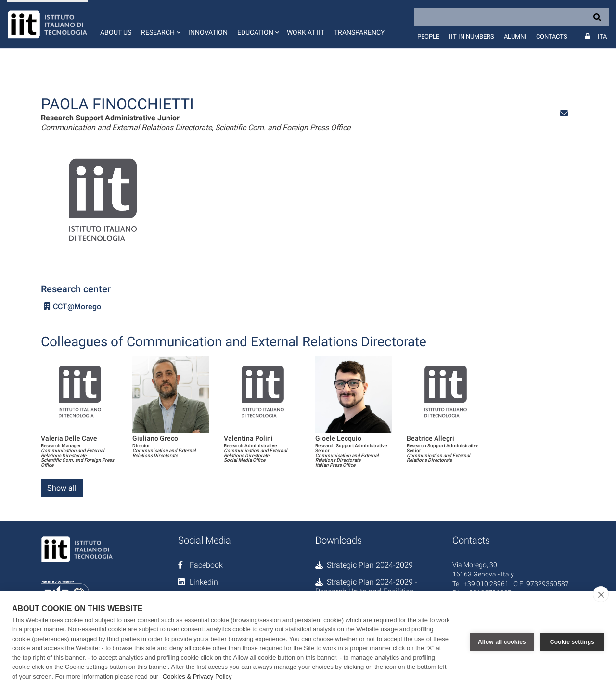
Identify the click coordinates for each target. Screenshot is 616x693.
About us (116, 32)
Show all (62, 488)
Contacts (552, 36)
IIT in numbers (472, 36)
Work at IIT (306, 32)
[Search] (512, 17)
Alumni (515, 36)
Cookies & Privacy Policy (197, 676)
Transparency (359, 32)
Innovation (208, 32)
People (428, 36)
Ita (602, 36)
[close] (601, 594)
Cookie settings (572, 642)
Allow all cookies (502, 642)
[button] (160, 24)
